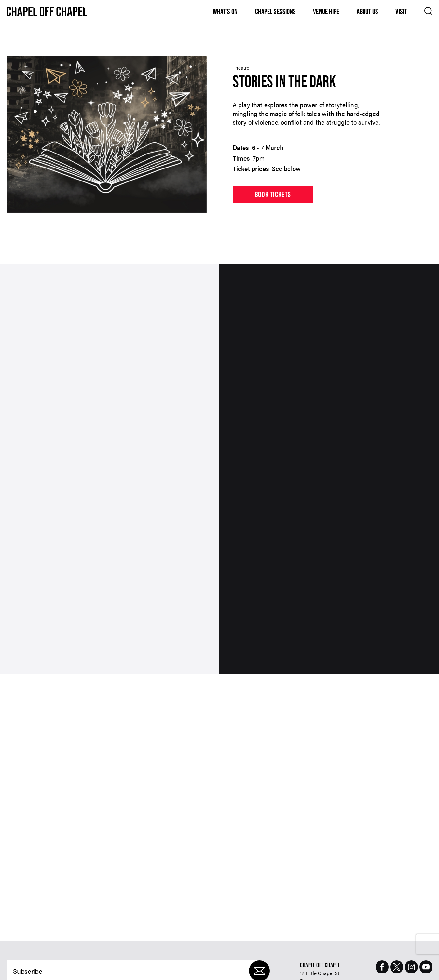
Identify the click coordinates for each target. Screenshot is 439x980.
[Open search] (428, 11)
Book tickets (273, 194)
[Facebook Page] (382, 967)
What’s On (225, 11)
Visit (401, 11)
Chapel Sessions (276, 11)
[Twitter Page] (397, 967)
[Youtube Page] (426, 967)
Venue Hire (326, 11)
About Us (368, 11)
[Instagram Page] (411, 967)
